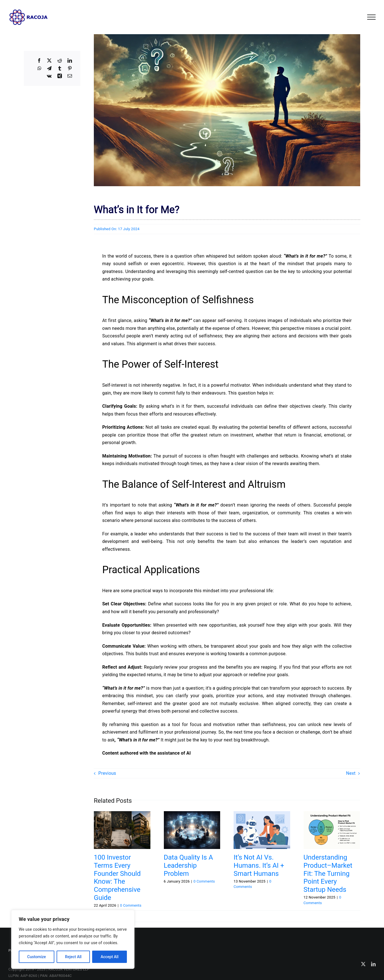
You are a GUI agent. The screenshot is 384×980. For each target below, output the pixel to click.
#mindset (206, 914)
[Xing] (60, 76)
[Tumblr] (60, 69)
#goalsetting (142, 914)
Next (351, 773)
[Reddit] (60, 61)
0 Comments (131, 905)
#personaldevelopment (257, 914)
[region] (73, 939)
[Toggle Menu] (371, 17)
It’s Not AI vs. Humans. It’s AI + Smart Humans (259, 865)
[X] (49, 61)
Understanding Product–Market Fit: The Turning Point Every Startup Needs (328, 873)
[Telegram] (49, 69)
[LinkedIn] (70, 61)
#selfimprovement (330, 914)
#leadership (186, 914)
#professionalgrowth (295, 914)
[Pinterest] (70, 69)
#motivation (225, 914)
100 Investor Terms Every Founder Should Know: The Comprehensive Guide (117, 878)
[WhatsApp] (39, 69)
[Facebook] (39, 61)
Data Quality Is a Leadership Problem (188, 865)
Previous (107, 773)
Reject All (73, 957)
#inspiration (164, 914)
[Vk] (49, 76)
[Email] (70, 76)
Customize (37, 957)
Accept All (110, 957)
